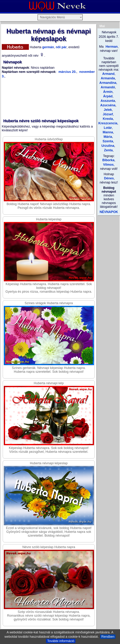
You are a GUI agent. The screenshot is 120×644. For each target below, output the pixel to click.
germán (48, 47)
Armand (108, 74)
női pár (61, 47)
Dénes (109, 178)
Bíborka (108, 160)
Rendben (108, 637)
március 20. (67, 72)
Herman (111, 47)
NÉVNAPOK (109, 212)
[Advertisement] (49, 99)
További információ (61, 641)
